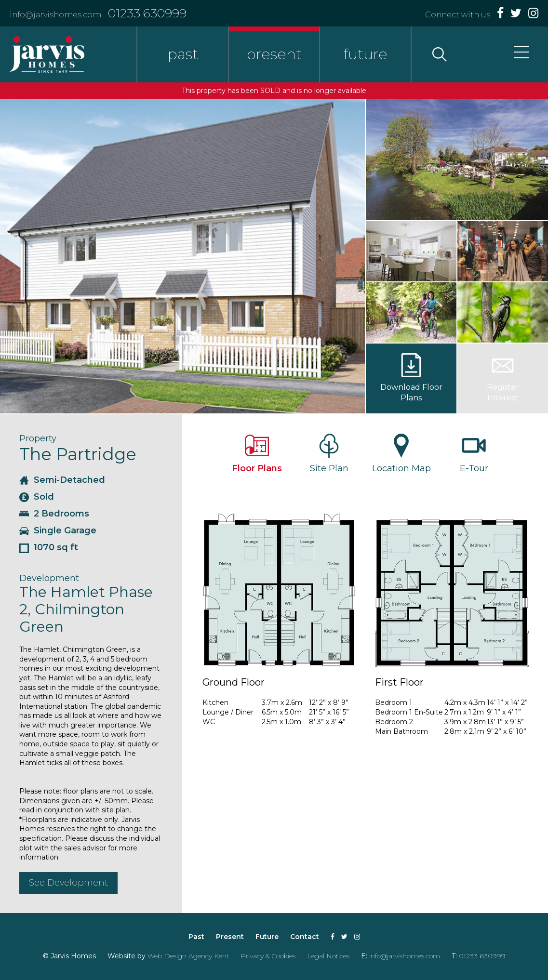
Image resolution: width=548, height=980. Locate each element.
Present (230, 937)
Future (267, 937)
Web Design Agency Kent (188, 956)
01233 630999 (147, 13)
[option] (182, 256)
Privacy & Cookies (268, 956)
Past (196, 937)
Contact (305, 937)
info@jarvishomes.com (55, 15)
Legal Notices (328, 956)
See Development (68, 883)
